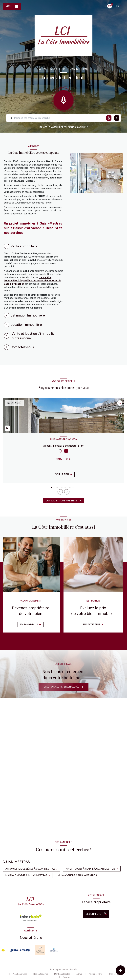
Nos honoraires (20, 974)
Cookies (67, 977)
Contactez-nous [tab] (22, 347)
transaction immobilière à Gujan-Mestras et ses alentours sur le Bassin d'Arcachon (32, 281)
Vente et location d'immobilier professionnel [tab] (34, 336)
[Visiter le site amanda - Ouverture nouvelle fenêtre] (54, 950)
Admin (79, 974)
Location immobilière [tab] (26, 325)
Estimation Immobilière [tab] (28, 315)
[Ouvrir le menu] (12, 6)
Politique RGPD (95, 974)
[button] (67, 492)
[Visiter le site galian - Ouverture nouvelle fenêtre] (20, 950)
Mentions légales (62, 974)
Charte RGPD (114, 974)
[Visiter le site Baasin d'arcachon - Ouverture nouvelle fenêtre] (40, 950)
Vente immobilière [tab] (24, 246)
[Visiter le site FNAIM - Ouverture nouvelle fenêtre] (3, 950)
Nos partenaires (41, 974)
